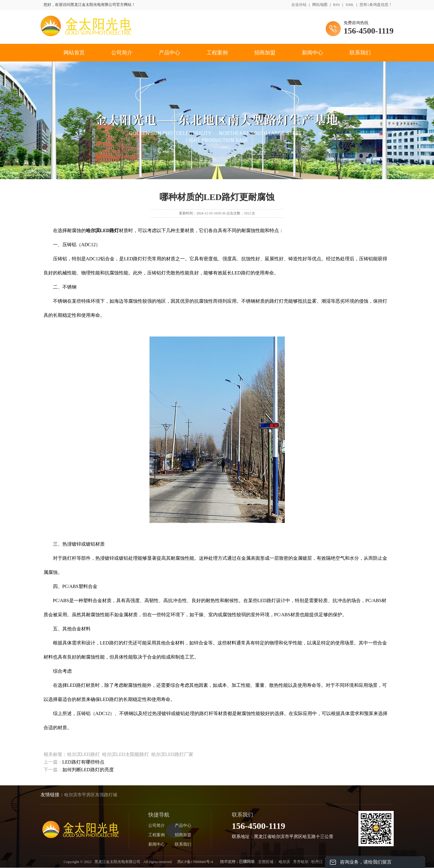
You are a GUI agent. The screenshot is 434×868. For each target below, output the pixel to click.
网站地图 (320, 5)
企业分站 (299, 5)
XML (350, 5)
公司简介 (122, 53)
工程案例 (217, 53)
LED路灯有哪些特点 (83, 762)
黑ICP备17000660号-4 (195, 862)
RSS (336, 5)
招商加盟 (265, 53)
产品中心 (169, 53)
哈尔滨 (284, 862)
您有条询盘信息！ (376, 5)
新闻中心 (312, 53)
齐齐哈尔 (301, 862)
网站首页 (74, 53)
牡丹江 (317, 862)
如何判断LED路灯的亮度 (88, 770)
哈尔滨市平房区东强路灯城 (91, 795)
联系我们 (360, 53)
